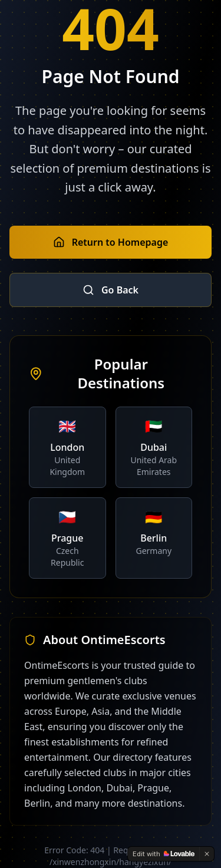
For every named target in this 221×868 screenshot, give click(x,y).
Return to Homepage (111, 242)
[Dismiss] (207, 854)
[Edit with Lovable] (164, 854)
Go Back (111, 290)
